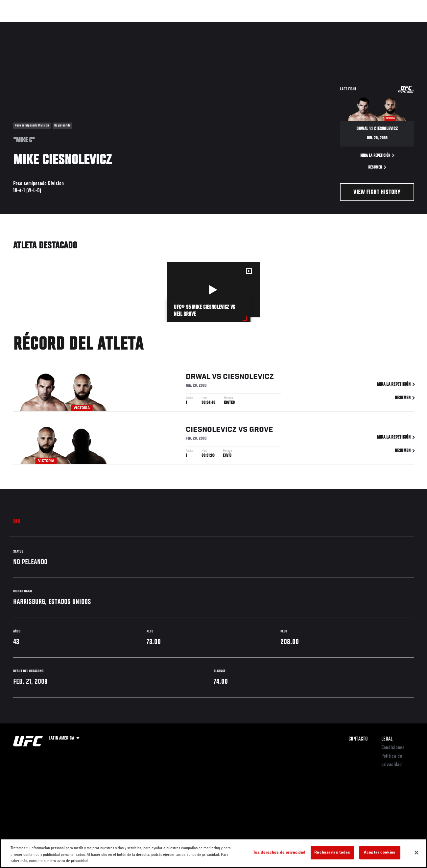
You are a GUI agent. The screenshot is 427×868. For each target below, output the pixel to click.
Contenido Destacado (122, 25)
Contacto (358, 739)
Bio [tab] (17, 522)
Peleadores (79, 25)
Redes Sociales (331, 25)
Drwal (198, 378)
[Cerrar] (416, 853)
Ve (360, 25)
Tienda (389, 25)
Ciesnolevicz (248, 378)
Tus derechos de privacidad (279, 852)
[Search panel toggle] (406, 25)
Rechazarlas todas (332, 852)
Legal (387, 739)
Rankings (47, 25)
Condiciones (393, 748)
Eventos (19, 25)
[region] (213, 853)
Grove (261, 431)
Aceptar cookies (380, 852)
